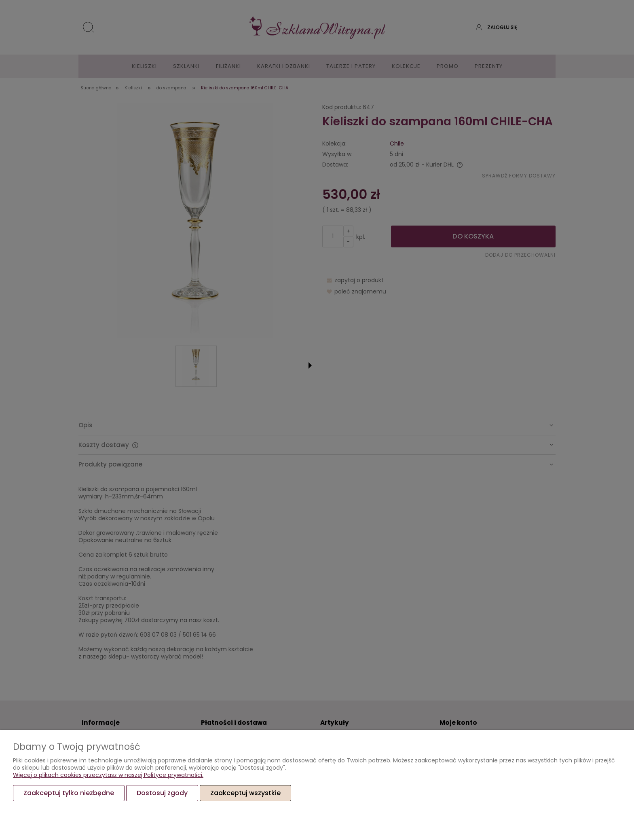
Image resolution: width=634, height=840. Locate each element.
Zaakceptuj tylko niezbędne (69, 793)
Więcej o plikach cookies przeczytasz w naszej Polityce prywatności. (108, 775)
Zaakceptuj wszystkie (245, 793)
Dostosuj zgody (162, 793)
